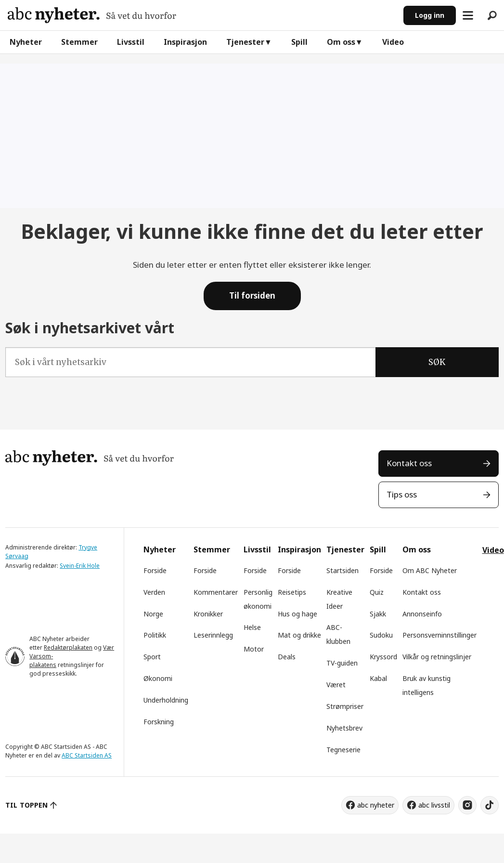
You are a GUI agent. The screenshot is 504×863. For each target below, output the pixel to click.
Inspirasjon (185, 42)
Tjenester (245, 42)
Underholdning (166, 700)
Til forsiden (252, 295)
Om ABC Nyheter (430, 570)
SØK (437, 362)
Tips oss (402, 494)
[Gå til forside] (92, 15)
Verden (154, 592)
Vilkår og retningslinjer (437, 657)
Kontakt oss (409, 463)
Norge (153, 614)
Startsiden (342, 570)
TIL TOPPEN (26, 805)
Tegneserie (343, 750)
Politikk (155, 635)
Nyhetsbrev (344, 728)
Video (393, 42)
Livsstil (131, 42)
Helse (252, 627)
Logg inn (430, 15)
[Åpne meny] (468, 15)
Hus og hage (297, 614)
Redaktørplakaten (68, 647)
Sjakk (378, 614)
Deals (287, 657)
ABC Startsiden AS (87, 755)
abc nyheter (376, 805)
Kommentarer (216, 592)
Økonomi (158, 678)
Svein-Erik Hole (80, 566)
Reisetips (292, 592)
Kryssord (383, 657)
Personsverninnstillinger (439, 635)
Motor (254, 649)
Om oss (341, 42)
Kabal (378, 678)
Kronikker (208, 614)
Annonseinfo (422, 614)
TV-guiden (342, 663)
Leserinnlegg (213, 635)
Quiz (377, 592)
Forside (155, 570)
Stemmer (79, 42)
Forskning (159, 722)
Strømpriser (345, 706)
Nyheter (26, 42)
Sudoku (381, 635)
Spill (299, 42)
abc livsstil (434, 805)
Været (336, 685)
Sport (152, 657)
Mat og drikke (299, 635)
